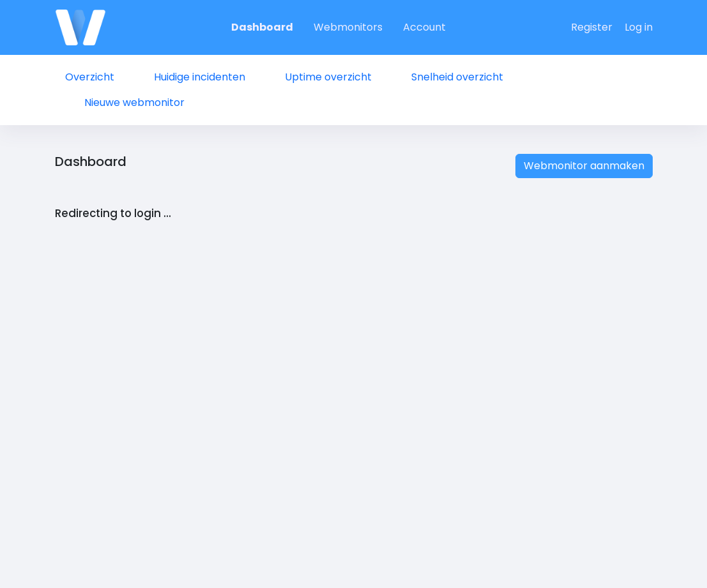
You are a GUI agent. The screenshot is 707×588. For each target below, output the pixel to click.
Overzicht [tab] (90, 77)
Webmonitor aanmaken (584, 166)
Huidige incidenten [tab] (200, 77)
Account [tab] (424, 27)
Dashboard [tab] (262, 27)
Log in (639, 27)
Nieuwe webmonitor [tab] (134, 102)
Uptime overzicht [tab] (328, 77)
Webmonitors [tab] (348, 27)
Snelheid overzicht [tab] (457, 77)
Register (592, 27)
